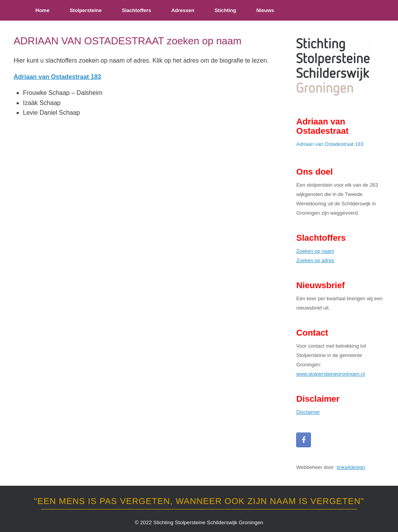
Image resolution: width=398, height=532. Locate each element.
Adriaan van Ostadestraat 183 (330, 144)
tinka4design (351, 467)
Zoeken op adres (315, 260)
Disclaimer (308, 412)
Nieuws (265, 10)
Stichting (225, 10)
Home (42, 10)
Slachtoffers (136, 10)
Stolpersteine (86, 10)
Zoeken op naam (315, 251)
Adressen (183, 10)
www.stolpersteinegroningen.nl (330, 374)
